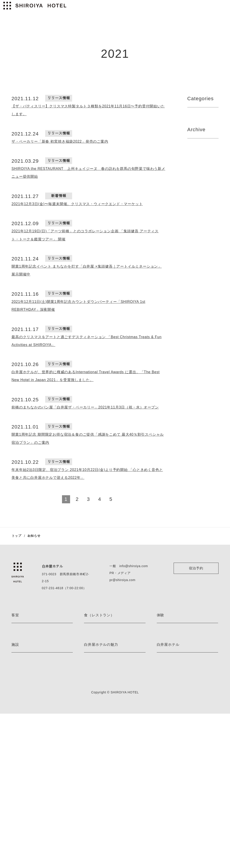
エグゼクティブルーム (27, 673)
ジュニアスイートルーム (28, 665)
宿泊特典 (90, 770)
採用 (160, 778)
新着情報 (195, 128)
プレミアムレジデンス (27, 717)
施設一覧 (18, 785)
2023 (191, 240)
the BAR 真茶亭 (95, 665)
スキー (161, 665)
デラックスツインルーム (28, 680)
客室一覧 (18, 725)
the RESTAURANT (97, 633)
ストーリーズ (93, 778)
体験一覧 (163, 688)
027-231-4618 (52, 588)
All (190, 119)
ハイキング (164, 641)
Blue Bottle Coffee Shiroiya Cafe (107, 673)
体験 (161, 615)
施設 (15, 744)
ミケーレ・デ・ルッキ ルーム (32, 641)
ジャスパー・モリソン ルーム (32, 633)
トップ (16, 536)
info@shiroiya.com (133, 566)
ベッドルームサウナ (25, 770)
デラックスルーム (24, 688)
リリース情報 (199, 137)
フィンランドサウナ (25, 762)
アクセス (163, 770)
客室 (15, 615)
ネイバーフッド (95, 785)
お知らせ (90, 793)
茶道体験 (163, 673)
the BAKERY (93, 657)
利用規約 (163, 793)
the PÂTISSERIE (95, 649)
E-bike (161, 633)
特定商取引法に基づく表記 (175, 801)
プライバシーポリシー (172, 785)
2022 (191, 249)
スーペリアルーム (24, 696)
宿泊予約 (196, 568)
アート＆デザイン (96, 762)
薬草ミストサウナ (24, 778)
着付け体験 (164, 680)
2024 (192, 213)
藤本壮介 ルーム (23, 649)
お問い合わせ (166, 809)
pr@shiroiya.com (122, 580)
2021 (191, 195)
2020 (191, 464)
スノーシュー (166, 657)
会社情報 (163, 762)
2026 (191, 177)
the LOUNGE (93, 641)
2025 (191, 186)
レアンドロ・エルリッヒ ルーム (33, 657)
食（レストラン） (99, 615)
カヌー (161, 649)
